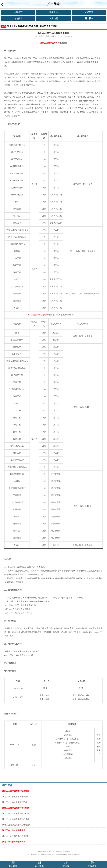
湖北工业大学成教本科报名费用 (16, 797)
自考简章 (18, 18)
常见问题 (54, 18)
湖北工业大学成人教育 (50, 43)
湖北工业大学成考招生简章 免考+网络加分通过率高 (32, 26)
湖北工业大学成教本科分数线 (15, 802)
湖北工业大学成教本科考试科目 (16, 836)
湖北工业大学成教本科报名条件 (16, 819)
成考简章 (89, 12)
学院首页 (18, 12)
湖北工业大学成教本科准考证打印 (17, 825)
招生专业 (54, 12)
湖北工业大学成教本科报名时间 (16, 813)
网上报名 (89, 18)
